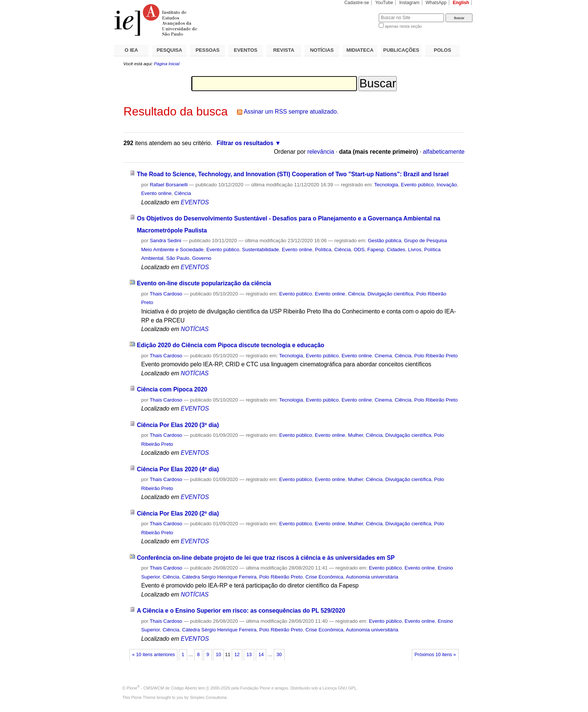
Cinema (383, 356)
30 (279, 655)
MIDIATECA (360, 50)
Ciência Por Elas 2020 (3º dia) (178, 425)
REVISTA (284, 50)
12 (237, 655)
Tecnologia (386, 185)
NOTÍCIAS (322, 50)
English (461, 3)
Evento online (156, 193)
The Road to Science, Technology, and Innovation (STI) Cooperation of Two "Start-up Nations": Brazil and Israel (293, 174)
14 (261, 655)
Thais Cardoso (166, 294)
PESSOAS (208, 50)
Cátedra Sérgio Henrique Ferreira (219, 577)
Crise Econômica (325, 577)
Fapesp (376, 250)
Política (323, 250)
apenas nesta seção (403, 26)
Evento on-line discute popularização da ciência (204, 283)
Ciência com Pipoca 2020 (172, 389)
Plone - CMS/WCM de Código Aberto (162, 688)
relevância (321, 152)
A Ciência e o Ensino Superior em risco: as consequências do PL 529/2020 (241, 611)
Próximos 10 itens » (435, 655)
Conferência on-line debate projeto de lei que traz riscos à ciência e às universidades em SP (266, 558)
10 (219, 655)
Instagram (409, 3)
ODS (359, 250)
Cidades (396, 250)
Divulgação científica (391, 294)
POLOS (442, 50)
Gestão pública (385, 241)
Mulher (355, 435)
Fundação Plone (255, 688)
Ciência (183, 193)
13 (249, 655)
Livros (415, 250)
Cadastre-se (357, 3)
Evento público (417, 185)
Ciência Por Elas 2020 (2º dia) (178, 513)
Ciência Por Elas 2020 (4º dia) (178, 469)
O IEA (131, 50)
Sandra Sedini (165, 241)
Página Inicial (166, 64)
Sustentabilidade (260, 250)
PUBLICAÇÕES (401, 50)
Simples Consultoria (208, 697)
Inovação (447, 185)
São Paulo (178, 258)
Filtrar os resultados (245, 143)
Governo (202, 258)
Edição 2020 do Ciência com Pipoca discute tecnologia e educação (231, 345)
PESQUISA (169, 50)
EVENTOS (246, 50)
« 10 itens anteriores (153, 655)
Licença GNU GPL (339, 688)
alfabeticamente (444, 152)
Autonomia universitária (372, 577)
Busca (361, 13)
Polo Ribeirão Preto (436, 356)
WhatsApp (436, 3)
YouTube (384, 3)
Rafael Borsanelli (169, 185)
